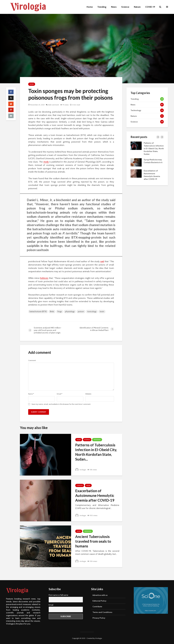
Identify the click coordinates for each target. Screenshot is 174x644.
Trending (102, 7)
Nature (137, 7)
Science (125, 7)
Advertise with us (100, 595)
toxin (102, 311)
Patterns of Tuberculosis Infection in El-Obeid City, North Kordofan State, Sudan (154, 149)
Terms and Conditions (102, 612)
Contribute (97, 606)
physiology (70, 311)
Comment (32, 360)
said (102, 261)
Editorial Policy (99, 600)
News (114, 7)
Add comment (54, 105)
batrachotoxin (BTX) (38, 311)
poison (81, 311)
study (46, 162)
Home (90, 7)
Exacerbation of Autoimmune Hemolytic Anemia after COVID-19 (95, 495)
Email (60, 394)
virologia (81, 470)
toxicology (92, 311)
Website (88, 394)
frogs (60, 311)
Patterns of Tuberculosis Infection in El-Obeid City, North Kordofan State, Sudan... (96, 452)
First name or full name (58, 594)
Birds (52, 311)
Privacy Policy (99, 617)
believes (44, 278)
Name (31, 394)
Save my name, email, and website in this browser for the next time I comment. (61, 404)
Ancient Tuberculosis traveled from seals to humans (93, 541)
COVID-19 (150, 7)
